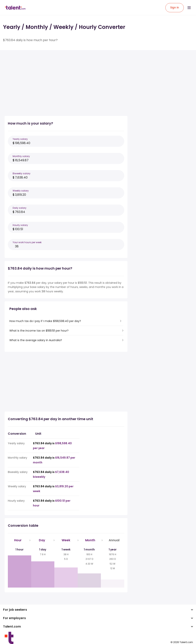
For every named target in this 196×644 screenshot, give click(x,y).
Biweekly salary (22, 173)
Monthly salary (21, 156)
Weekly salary (21, 191)
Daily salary (20, 208)
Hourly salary (20, 225)
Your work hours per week (27, 242)
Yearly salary (20, 139)
